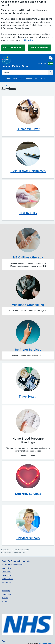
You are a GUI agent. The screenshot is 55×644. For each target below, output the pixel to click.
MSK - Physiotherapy (28, 257)
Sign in (4, 641)
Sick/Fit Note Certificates (28, 171)
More (44, 78)
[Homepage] (19, 62)
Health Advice (7, 572)
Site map (5, 601)
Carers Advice (7, 568)
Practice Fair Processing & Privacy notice (16, 561)
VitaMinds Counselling (28, 305)
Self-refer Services (28, 350)
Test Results (28, 213)
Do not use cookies (39, 48)
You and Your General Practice (12, 565)
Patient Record (7, 575)
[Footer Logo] (27, 624)
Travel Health (28, 396)
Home (9, 78)
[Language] (51, 58)
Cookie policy (6, 594)
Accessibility (6, 591)
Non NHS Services (28, 494)
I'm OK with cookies (13, 48)
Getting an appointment (23, 78)
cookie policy (27, 40)
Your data (5, 598)
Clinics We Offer (28, 129)
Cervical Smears (28, 538)
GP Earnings (6, 582)
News (36, 78)
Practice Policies (7, 579)
